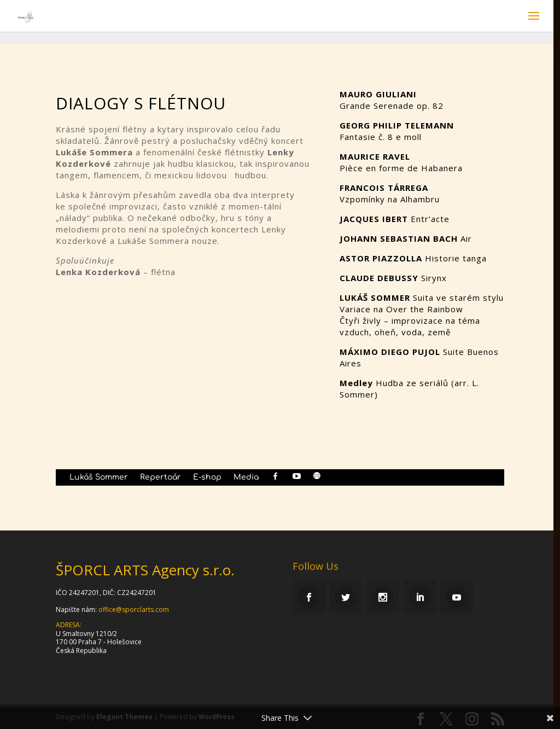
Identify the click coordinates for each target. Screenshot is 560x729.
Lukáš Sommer (99, 477)
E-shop (207, 477)
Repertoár (161, 477)
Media (246, 477)
